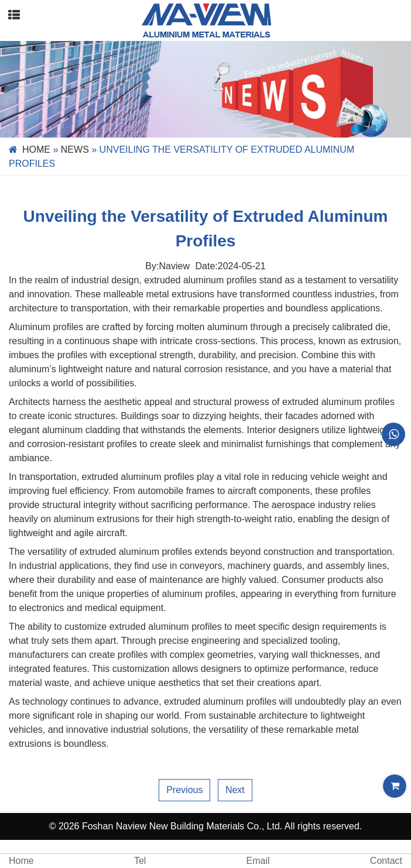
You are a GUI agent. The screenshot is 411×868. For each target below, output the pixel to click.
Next (235, 790)
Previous (184, 790)
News (75, 150)
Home (36, 150)
